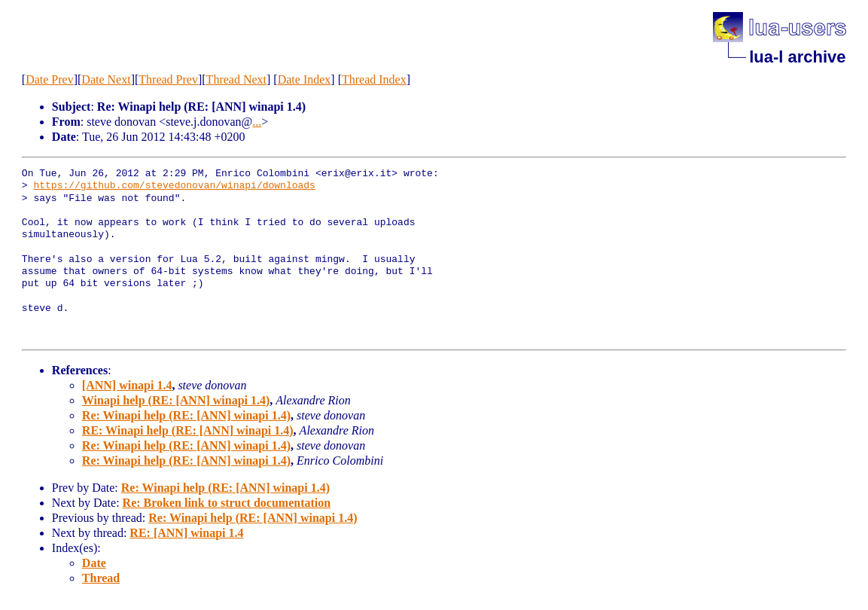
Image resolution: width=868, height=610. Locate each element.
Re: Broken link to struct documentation (227, 503)
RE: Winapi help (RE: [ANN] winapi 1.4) (188, 430)
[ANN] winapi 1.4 (127, 385)
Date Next (106, 79)
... (257, 122)
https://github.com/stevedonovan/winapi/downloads (174, 186)
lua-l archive (797, 57)
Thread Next (236, 79)
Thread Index (374, 79)
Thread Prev (168, 79)
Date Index (305, 79)
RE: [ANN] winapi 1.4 (186, 533)
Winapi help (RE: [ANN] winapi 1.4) (176, 400)
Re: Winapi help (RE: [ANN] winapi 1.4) (186, 415)
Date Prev (50, 79)
